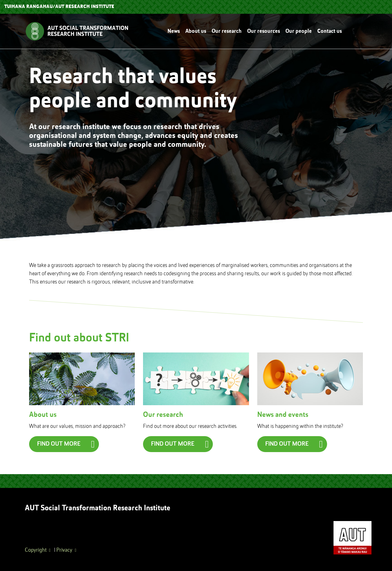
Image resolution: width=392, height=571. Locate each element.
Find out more (59, 444)
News (174, 31)
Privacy (64, 550)
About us (196, 31)
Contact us (330, 31)
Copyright (36, 550)
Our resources (264, 31)
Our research (227, 31)
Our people (299, 31)
